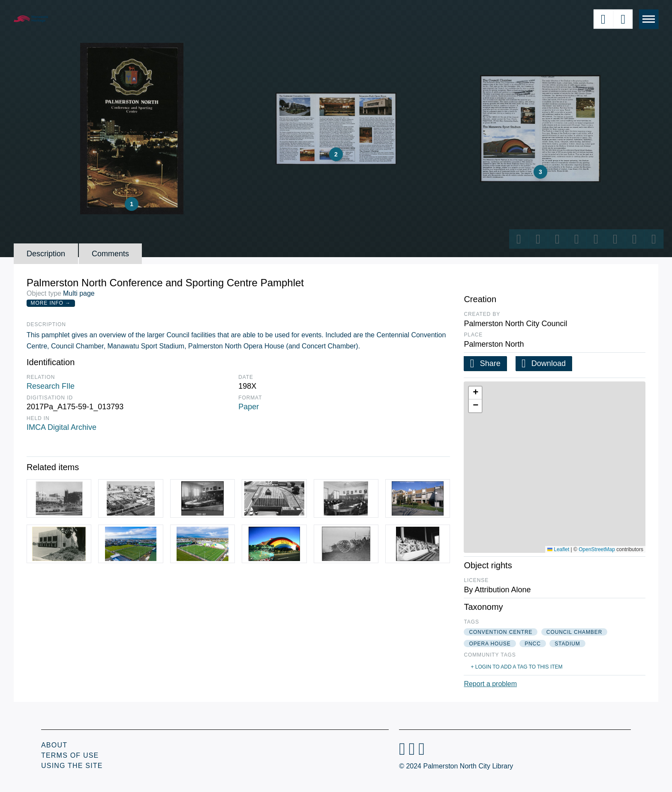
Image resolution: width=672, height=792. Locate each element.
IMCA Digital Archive (61, 427)
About (54, 745)
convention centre (501, 632)
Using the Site (72, 766)
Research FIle (51, 386)
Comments (110, 254)
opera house (490, 644)
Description (46, 254)
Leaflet (558, 549)
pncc (533, 644)
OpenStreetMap (597, 549)
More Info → (51, 303)
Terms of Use (70, 755)
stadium (567, 644)
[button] (475, 393)
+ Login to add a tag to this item (516, 667)
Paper (249, 407)
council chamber (574, 632)
